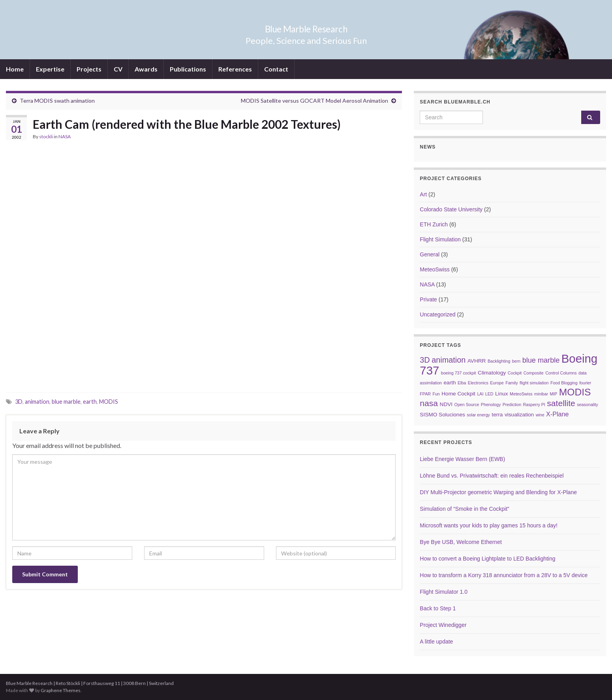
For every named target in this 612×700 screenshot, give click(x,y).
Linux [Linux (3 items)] (502, 394)
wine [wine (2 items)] (540, 415)
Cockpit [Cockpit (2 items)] (515, 373)
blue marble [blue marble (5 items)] (541, 360)
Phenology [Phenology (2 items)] (491, 405)
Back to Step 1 (438, 608)
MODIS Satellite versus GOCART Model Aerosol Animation (314, 101)
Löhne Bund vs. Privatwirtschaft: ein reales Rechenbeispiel (492, 476)
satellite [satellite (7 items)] (561, 403)
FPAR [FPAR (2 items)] (425, 394)
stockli (46, 136)
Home (15, 69)
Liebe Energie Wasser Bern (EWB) (462, 459)
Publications (188, 69)
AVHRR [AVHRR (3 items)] (477, 361)
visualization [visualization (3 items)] (519, 415)
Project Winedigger (443, 625)
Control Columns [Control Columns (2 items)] (561, 373)
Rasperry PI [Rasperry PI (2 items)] (534, 405)
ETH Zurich (434, 224)
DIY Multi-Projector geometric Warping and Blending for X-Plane (498, 492)
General (430, 254)
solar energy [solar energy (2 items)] (478, 415)
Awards (146, 69)
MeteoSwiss (435, 269)
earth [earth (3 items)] (450, 383)
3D (19, 402)
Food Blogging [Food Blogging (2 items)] (564, 383)
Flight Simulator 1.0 (444, 592)
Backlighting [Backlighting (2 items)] (499, 361)
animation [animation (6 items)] (449, 360)
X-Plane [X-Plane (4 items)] (557, 414)
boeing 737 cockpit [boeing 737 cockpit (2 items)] (459, 373)
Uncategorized (437, 314)
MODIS (109, 402)
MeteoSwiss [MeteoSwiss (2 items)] (521, 394)
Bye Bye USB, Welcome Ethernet (461, 542)
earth (90, 402)
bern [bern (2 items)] (516, 361)
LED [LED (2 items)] (489, 394)
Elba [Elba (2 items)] (462, 383)
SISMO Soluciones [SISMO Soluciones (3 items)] (442, 415)
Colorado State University (451, 209)
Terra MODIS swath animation (57, 101)
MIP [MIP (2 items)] (553, 394)
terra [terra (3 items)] (497, 415)
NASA (65, 136)
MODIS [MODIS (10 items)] (575, 392)
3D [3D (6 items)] (425, 360)
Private (428, 299)
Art (423, 194)
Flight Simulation (440, 239)
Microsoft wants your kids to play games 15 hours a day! (489, 525)
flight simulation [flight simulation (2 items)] (534, 383)
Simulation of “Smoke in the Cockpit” (464, 509)
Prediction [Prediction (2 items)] (512, 405)
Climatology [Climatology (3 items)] (492, 373)
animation (37, 402)
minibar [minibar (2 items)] (541, 394)
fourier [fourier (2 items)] (585, 383)
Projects (89, 69)
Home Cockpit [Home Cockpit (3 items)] (458, 394)
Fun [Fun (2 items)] (436, 394)
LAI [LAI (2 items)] (480, 394)
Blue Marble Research (306, 27)
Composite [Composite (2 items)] (534, 373)
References (235, 69)
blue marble (66, 402)
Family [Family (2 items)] (512, 383)
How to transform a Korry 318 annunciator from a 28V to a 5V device (504, 575)
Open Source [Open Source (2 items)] (467, 405)
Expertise (50, 69)
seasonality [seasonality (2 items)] (587, 405)
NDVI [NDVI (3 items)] (446, 404)
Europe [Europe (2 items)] (497, 383)
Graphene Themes (61, 690)
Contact (276, 69)
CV (118, 69)
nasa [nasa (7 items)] (429, 403)
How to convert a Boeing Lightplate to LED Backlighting (487, 559)
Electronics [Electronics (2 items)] (478, 383)
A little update (436, 642)
